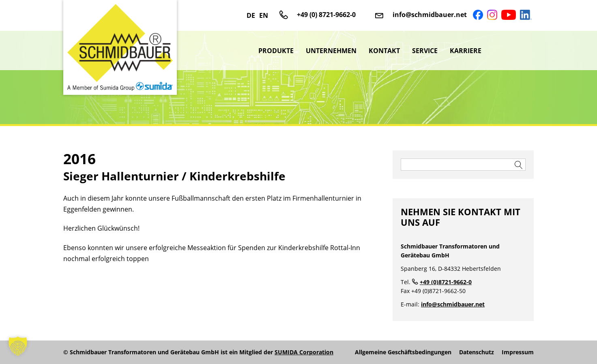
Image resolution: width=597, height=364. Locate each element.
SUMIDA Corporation (304, 352)
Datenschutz (477, 352)
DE (251, 15)
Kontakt (384, 51)
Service (425, 51)
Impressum (518, 352)
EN (264, 15)
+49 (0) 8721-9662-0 (326, 15)
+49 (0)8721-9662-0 (446, 282)
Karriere (466, 51)
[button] (18, 346)
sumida (511, 51)
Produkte (276, 51)
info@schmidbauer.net (430, 15)
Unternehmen (331, 51)
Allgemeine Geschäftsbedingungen (403, 352)
